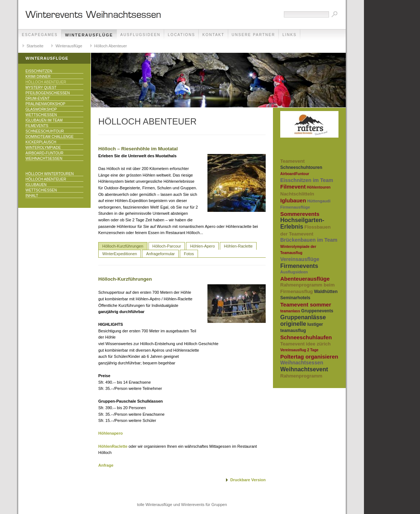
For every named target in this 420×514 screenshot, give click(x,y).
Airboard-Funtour (44, 153)
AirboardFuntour (295, 174)
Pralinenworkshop (45, 104)
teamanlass (290, 311)
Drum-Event (38, 98)
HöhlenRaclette (113, 446)
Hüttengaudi (319, 201)
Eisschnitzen (39, 71)
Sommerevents (300, 214)
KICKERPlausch (41, 142)
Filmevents (37, 126)
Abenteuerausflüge (305, 279)
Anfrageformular (160, 254)
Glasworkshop (41, 109)
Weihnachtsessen (44, 159)
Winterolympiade (43, 148)
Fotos (189, 254)
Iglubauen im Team (44, 120)
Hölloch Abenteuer (111, 46)
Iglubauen (36, 185)
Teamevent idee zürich (305, 344)
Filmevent (293, 187)
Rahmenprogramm (301, 376)
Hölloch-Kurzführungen (123, 246)
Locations (181, 35)
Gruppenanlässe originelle (303, 321)
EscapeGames (40, 35)
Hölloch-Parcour (167, 246)
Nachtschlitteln (297, 194)
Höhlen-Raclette (238, 246)
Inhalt (32, 196)
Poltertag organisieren (309, 357)
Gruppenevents (317, 311)
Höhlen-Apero (202, 246)
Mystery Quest (41, 88)
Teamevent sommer (306, 305)
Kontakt (213, 35)
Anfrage (106, 465)
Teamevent (292, 161)
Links (290, 35)
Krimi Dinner (38, 77)
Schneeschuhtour (45, 131)
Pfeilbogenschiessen (48, 93)
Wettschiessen (41, 115)
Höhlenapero (110, 433)
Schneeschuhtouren (301, 167)
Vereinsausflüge (300, 259)
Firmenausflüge (295, 207)
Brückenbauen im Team (309, 240)
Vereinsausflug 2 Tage (299, 350)
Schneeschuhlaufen (306, 337)
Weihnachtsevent (304, 369)
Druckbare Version (248, 480)
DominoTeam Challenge (49, 137)
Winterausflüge (89, 35)
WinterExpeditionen (120, 254)
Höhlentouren (319, 187)
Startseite (35, 46)
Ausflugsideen (140, 35)
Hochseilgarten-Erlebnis (302, 223)
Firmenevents (299, 266)
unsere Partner (253, 35)
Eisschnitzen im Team (307, 180)
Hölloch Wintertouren (49, 174)
